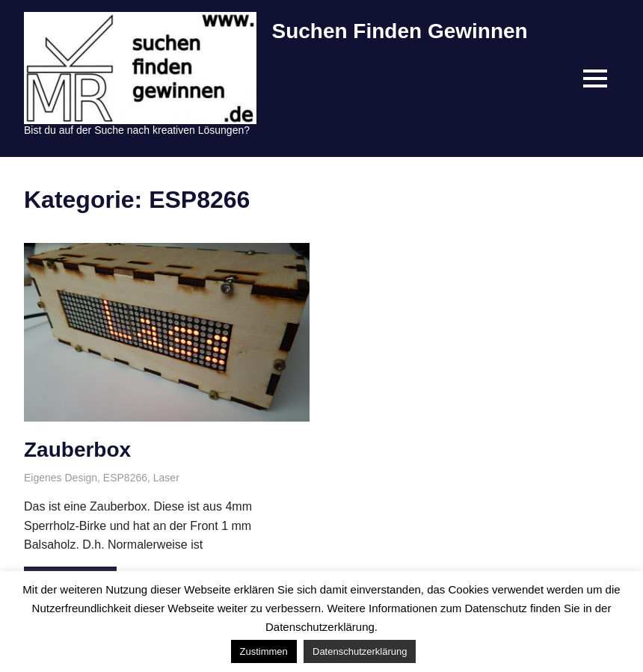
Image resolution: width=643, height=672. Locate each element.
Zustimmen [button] (264, 651)
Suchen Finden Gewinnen (399, 31)
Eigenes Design (61, 478)
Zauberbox (77, 450)
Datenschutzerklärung (360, 651)
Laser (166, 478)
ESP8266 (125, 478)
